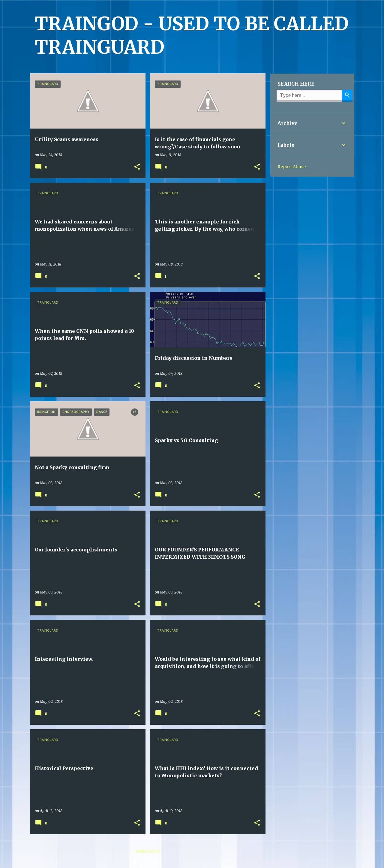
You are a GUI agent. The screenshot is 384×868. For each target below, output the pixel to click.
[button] (137, 167)
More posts (148, 851)
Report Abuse (292, 167)
